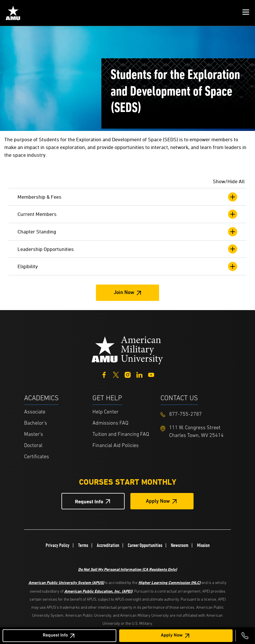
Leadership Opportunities (127, 249)
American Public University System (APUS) (66, 582)
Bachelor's (36, 423)
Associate (35, 412)
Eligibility (127, 266)
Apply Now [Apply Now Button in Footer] (158, 501)
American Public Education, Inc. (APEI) (98, 591)
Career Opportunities (145, 545)
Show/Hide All (229, 181)
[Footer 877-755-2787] (195, 414)
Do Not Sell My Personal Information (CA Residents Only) (127, 569)
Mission (203, 545)
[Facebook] (104, 374)
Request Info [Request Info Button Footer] (89, 501)
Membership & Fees (127, 197)
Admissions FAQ (110, 423)
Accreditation (108, 545)
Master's (34, 435)
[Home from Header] (13, 13)
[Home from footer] (127, 350)
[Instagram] (128, 374)
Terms (83, 545)
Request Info (55, 635)
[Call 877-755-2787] (245, 636)
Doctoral (33, 446)
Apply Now (172, 635)
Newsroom (180, 545)
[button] (246, 13)
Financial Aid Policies (116, 446)
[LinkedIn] (139, 374)
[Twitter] (116, 374)
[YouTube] (151, 374)
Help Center (106, 412)
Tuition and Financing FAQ (121, 435)
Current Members (127, 214)
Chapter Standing (127, 232)
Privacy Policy (58, 545)
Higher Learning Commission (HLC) (169, 582)
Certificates (37, 457)
